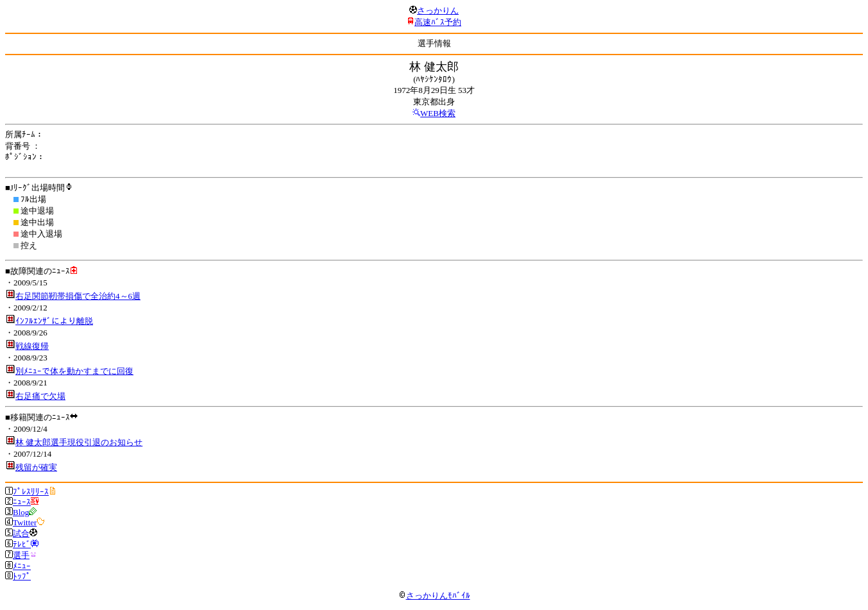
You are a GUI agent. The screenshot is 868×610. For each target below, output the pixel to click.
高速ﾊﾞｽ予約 (438, 22)
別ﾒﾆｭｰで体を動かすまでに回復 (74, 371)
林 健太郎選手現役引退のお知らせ (79, 442)
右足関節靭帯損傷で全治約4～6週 (78, 296)
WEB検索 (438, 113)
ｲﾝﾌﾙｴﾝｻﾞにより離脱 (54, 321)
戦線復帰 (32, 346)
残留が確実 (36, 467)
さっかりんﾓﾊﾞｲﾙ (434, 596)
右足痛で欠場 (40, 396)
